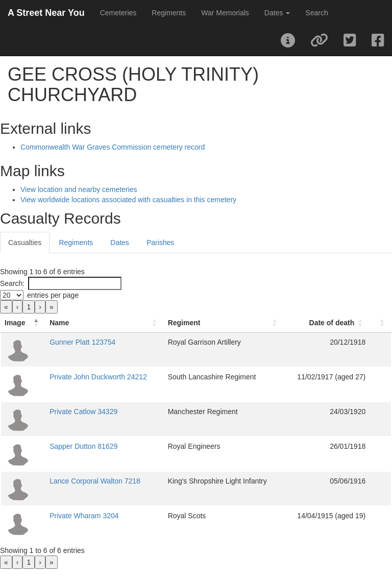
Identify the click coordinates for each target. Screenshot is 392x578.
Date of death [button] (332, 323)
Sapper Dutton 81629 (83, 446)
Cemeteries (118, 13)
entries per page (53, 295)
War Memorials (225, 13)
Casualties (25, 243)
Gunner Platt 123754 (82, 342)
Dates (120, 243)
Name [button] (59, 323)
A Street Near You (46, 13)
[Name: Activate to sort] (105, 323)
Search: (12, 283)
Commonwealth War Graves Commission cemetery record (113, 147)
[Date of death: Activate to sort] (327, 323)
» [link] (52, 307)
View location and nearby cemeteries (79, 189)
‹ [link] (18, 307)
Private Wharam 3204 (84, 516)
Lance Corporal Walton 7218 (95, 481)
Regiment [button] (184, 323)
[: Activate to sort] (381, 323)
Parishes (160, 243)
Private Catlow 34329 (83, 412)
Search (316, 13)
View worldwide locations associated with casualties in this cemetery (128, 200)
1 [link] (29, 307)
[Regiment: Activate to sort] (224, 323)
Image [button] (15, 323)
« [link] (6, 307)
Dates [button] (277, 13)
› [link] (40, 307)
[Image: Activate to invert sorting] (23, 323)
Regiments (169, 13)
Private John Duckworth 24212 (98, 377)
